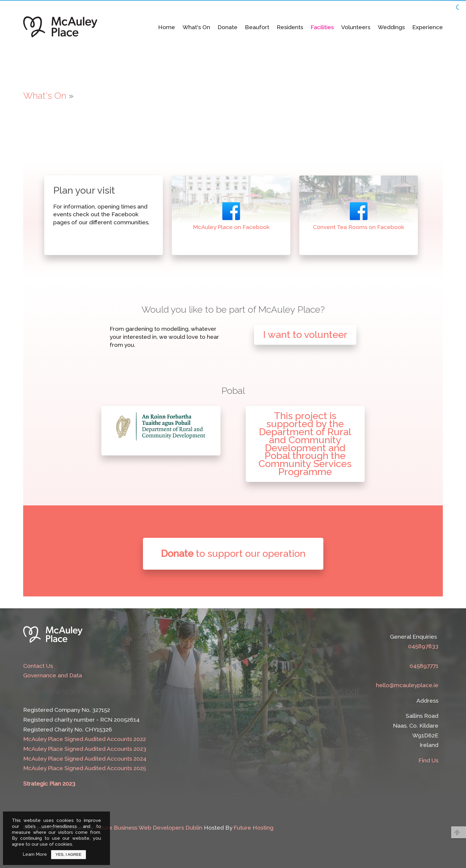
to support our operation (233, 553)
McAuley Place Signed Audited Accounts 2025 (85, 768)
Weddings (391, 27)
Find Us (428, 760)
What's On (196, 27)
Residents (290, 27)
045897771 (424, 666)
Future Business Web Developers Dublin (149, 828)
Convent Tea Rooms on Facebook (359, 227)
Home (167, 27)
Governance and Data (53, 675)
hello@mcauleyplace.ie (407, 685)
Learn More (35, 854)
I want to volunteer (305, 334)
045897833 (423, 646)
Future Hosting (254, 828)
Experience (428, 27)
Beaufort (257, 27)
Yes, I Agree (69, 854)
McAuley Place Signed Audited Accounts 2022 (85, 739)
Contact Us (38, 666)
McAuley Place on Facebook (231, 227)
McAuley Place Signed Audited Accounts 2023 (85, 749)
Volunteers (356, 27)
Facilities (322, 27)
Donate (228, 27)
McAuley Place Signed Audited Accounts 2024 (85, 759)
